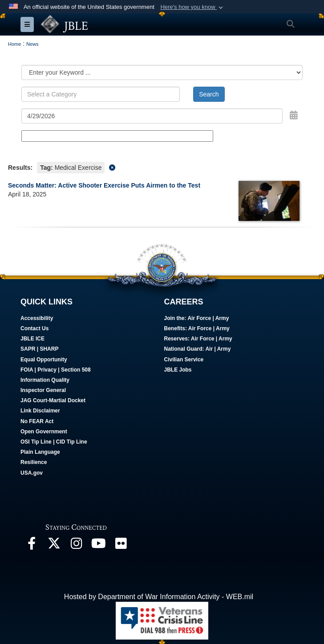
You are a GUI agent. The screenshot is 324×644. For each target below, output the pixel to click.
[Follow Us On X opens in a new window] (54, 546)
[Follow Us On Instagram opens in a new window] (76, 546)
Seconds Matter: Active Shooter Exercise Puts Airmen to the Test (104, 185)
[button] (192, 7)
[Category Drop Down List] (162, 72)
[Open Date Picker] (294, 115)
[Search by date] (152, 116)
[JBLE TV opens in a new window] (98, 546)
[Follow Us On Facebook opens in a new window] (32, 546)
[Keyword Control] (101, 94)
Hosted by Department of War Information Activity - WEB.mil (159, 597)
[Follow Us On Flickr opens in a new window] (121, 546)
